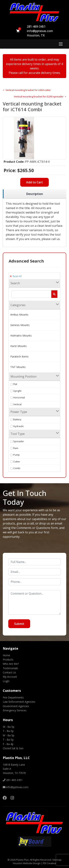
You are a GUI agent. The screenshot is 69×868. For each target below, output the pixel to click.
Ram (14, 448)
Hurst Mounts (18, 346)
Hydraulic (17, 426)
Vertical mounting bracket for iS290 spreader (39, 96)
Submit (19, 624)
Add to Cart (34, 182)
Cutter (15, 462)
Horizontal (18, 397)
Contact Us (9, 672)
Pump (15, 455)
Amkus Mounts (19, 315)
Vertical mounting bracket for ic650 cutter (28, 90)
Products (8, 660)
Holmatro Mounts (21, 336)
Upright (16, 391)
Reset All (16, 276)
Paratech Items (19, 356)
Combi (15, 468)
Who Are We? (11, 664)
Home (6, 655)
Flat (14, 384)
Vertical (16, 404)
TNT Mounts (18, 367)
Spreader (17, 441)
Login (6, 681)
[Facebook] (5, 798)
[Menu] (61, 44)
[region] (34, 194)
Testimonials (10, 668)
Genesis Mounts (20, 325)
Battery (16, 419)
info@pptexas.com (40, 31)
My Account (10, 677)
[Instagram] (12, 798)
